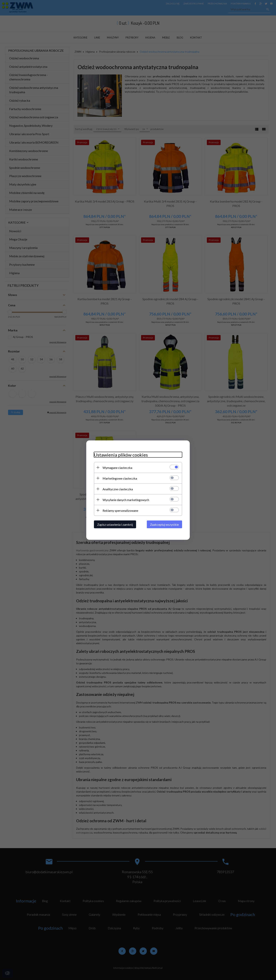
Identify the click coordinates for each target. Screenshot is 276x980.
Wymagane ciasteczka (117, 467)
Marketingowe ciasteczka (120, 478)
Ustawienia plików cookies (121, 455)
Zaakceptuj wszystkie (164, 524)
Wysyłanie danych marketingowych (126, 500)
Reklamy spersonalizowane (120, 510)
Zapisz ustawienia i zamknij (115, 524)
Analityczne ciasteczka (118, 489)
